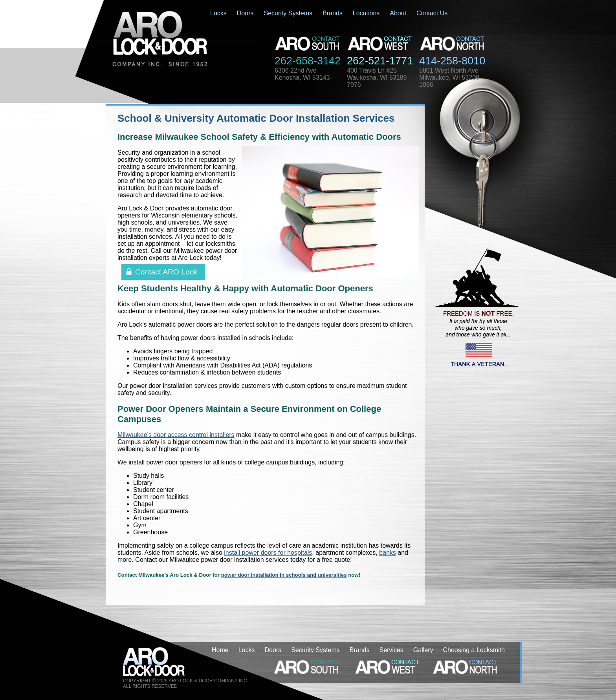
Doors (245, 13)
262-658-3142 (308, 61)
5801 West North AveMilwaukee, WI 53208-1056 (450, 78)
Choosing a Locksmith (474, 650)
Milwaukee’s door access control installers (176, 435)
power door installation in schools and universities (284, 575)
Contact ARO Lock (166, 272)
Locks (218, 13)
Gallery (423, 650)
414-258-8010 (452, 61)
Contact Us (432, 13)
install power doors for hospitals (268, 553)
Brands (333, 13)
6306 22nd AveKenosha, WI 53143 (302, 74)
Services (391, 650)
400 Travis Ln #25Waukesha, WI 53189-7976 (378, 78)
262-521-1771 (380, 61)
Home (220, 650)
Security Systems (288, 13)
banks (388, 553)
